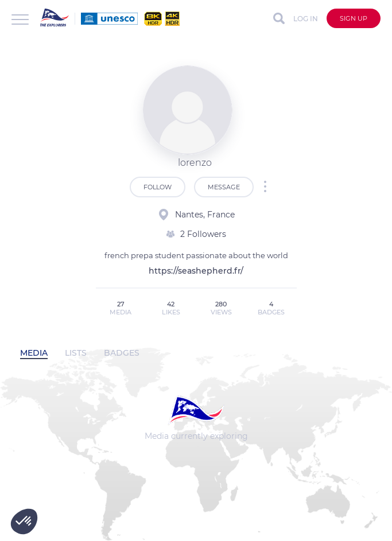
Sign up (354, 18)
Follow (158, 187)
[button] (24, 521)
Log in (306, 19)
